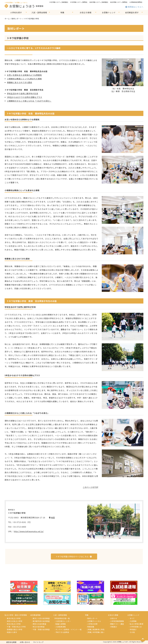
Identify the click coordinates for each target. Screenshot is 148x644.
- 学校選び (133, 629)
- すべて (132, 618)
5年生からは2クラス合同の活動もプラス (25, 97)
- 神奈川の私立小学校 (14, 621)
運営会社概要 (11, 642)
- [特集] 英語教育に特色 (95, 629)
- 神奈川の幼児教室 (39, 624)
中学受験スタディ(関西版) (79, 2)
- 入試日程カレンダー (63, 621)
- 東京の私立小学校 (13, 618)
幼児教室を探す (132, 12)
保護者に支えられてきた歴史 (19, 82)
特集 (62, 12)
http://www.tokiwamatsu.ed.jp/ (29, 531)
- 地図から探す (11, 632)
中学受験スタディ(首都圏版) (59, 2)
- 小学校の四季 (92, 624)
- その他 (132, 632)
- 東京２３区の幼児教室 (41, 618)
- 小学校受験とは (135, 627)
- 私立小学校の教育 (136, 624)
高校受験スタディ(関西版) (119, 2)
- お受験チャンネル (94, 621)
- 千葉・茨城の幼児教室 (41, 629)
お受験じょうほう (20, 6)
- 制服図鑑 (90, 627)
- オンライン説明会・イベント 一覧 (68, 629)
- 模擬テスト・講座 (117, 624)
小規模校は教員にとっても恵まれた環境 (24, 79)
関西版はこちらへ (134, 7)
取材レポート (17, 19)
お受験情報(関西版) (136, 2)
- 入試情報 (133, 621)
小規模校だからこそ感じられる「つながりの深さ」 (29, 101)
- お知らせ (113, 618)
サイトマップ (38, 642)
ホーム (7, 19)
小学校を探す (16, 12)
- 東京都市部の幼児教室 (41, 621)
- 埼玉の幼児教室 (38, 627)
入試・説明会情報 (39, 12)
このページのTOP (91, 487)
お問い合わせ (25, 642)
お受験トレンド (109, 12)
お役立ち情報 (86, 12)
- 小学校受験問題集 (117, 621)
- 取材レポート (92, 618)
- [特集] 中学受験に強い (95, 632)
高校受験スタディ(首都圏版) (99, 2)
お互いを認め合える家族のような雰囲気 (24, 75)
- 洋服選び (113, 627)
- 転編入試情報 (60, 624)
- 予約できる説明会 (62, 632)
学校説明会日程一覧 (62, 618)
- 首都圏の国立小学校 (14, 629)
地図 (52, 518)
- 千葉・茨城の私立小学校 (16, 627)
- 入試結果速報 (60, 627)
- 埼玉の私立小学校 (13, 624)
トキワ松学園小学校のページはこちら (74, 557)
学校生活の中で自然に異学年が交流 (22, 93)
